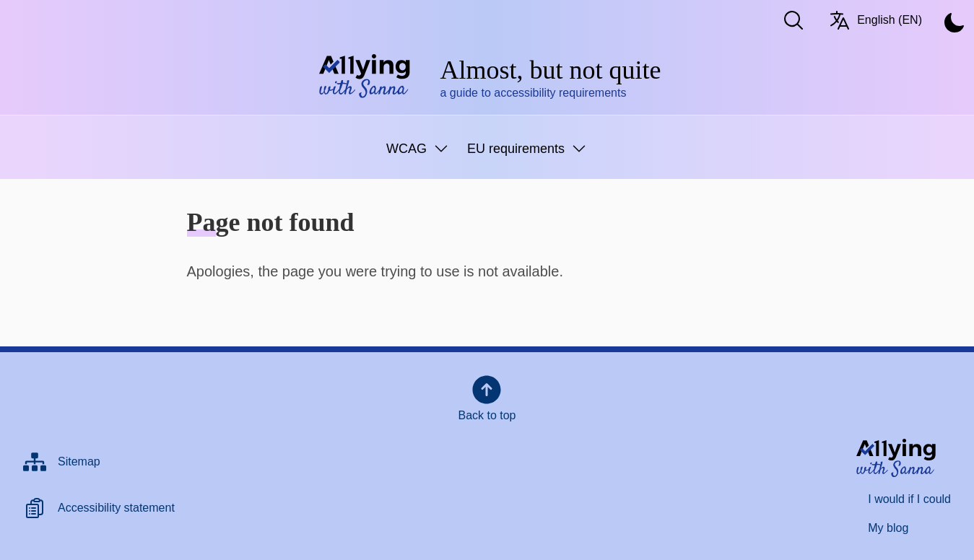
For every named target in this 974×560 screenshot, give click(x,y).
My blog (888, 528)
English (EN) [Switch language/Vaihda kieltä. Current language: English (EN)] (875, 20)
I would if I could (909, 499)
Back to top (487, 397)
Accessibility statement (116, 508)
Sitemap (79, 461)
